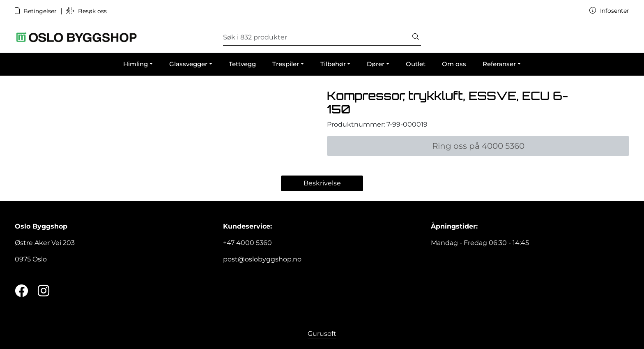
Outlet (416, 64)
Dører (376, 64)
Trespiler (286, 64)
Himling (136, 64)
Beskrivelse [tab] (322, 183)
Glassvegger (188, 64)
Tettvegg (242, 64)
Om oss (454, 64)
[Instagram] (44, 291)
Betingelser (37, 11)
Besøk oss (86, 11)
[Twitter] (21, 291)
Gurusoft (322, 334)
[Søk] (317, 37)
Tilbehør (333, 64)
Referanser (499, 64)
